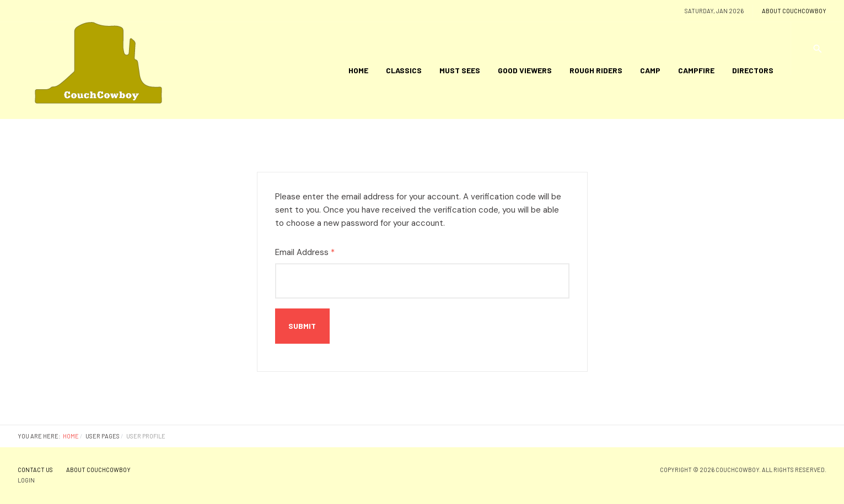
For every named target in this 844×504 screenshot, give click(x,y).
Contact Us (35, 470)
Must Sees (460, 70)
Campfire (696, 70)
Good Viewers (525, 70)
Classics (404, 70)
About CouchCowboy (794, 11)
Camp (650, 70)
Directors (753, 70)
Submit (302, 326)
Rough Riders (596, 70)
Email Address (305, 252)
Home (358, 70)
